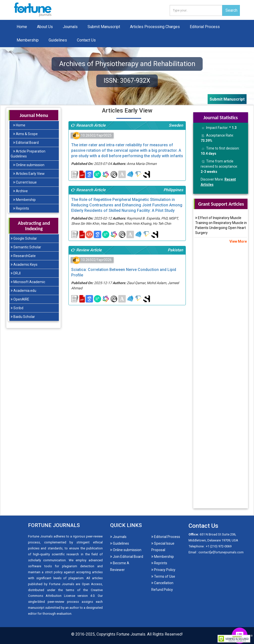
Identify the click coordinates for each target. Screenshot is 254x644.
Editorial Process (205, 27)
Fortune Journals (131, 634)
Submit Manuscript (104, 27)
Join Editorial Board (127, 557)
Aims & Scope (25, 134)
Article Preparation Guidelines (28, 154)
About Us (45, 27)
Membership (28, 40)
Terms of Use (163, 576)
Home (22, 27)
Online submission (29, 165)
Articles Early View (29, 174)
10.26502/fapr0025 (92, 135)
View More (238, 241)
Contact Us (86, 40)
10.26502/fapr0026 (92, 260)
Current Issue (25, 182)
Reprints (21, 208)
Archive (20, 191)
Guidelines (58, 40)
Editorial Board (26, 143)
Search (231, 10)
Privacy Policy (163, 570)
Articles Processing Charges (155, 27)
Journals (70, 27)
